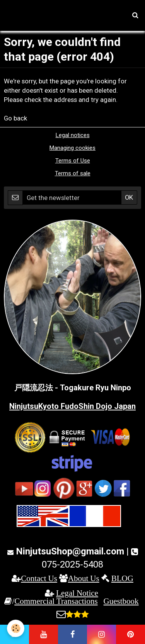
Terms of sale (73, 173)
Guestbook (121, 601)
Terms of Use (73, 161)
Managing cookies (72, 148)
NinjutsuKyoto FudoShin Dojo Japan (72, 406)
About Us (84, 578)
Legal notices (73, 135)
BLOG (122, 578)
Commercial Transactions (56, 601)
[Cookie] (16, 628)
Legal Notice (77, 593)
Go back (15, 118)
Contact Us (39, 578)
